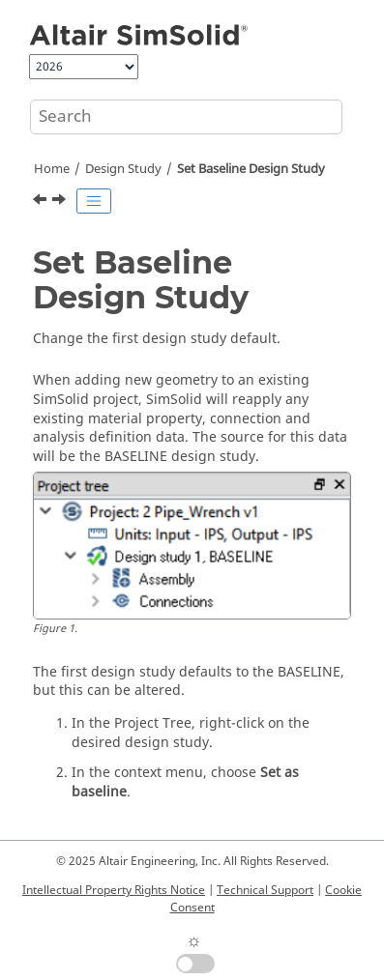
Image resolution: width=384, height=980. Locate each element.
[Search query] (186, 117)
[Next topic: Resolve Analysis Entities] (61, 202)
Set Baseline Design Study (251, 169)
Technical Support (265, 890)
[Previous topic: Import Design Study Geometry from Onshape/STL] (42, 202)
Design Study (123, 169)
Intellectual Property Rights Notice (114, 890)
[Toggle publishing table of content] (94, 201)
